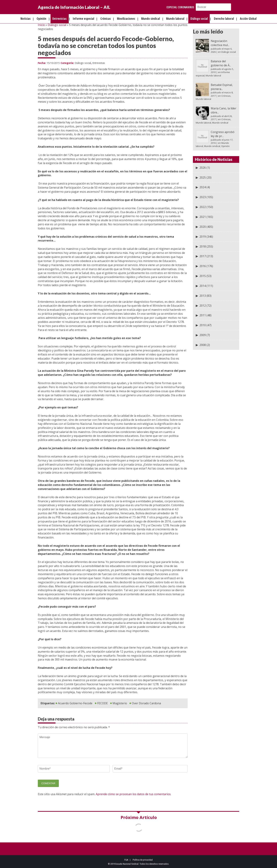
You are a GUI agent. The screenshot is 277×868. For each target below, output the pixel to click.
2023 (203, 197)
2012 (203, 306)
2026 (203, 168)
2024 (203, 187)
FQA (126, 860)
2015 (203, 276)
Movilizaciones (126, 19)
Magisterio (120, 703)
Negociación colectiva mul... (220, 43)
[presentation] (65, 785)
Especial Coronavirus (180, 7)
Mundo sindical (151, 19)
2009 (203, 335)
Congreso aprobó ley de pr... (223, 134)
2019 (203, 237)
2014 (203, 286)
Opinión (41, 19)
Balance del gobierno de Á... (221, 63)
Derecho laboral (224, 19)
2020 (203, 227)
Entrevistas (60, 19)
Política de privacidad (143, 860)
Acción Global (248, 19)
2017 (203, 256)
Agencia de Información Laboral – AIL (74, 7)
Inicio (41, 25)
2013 (203, 296)
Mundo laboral (175, 19)
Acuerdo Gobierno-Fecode (75, 703)
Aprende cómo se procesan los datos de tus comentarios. (133, 794)
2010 (203, 325)
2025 (203, 177)
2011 (203, 315)
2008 (203, 345)
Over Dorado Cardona (146, 703)
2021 (203, 217)
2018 (203, 246)
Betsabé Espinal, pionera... (222, 87)
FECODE (102, 703)
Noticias (26, 19)
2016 (203, 266)
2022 (203, 207)
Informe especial (83, 19)
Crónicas (106, 19)
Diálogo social (199, 19)
